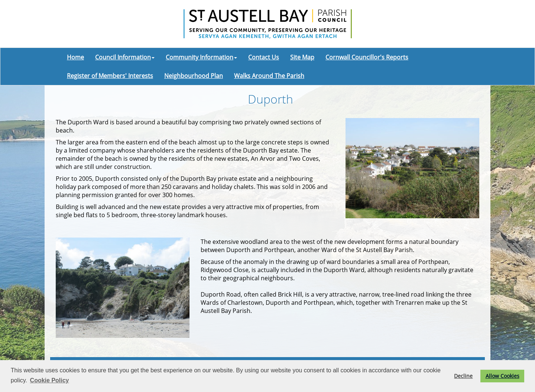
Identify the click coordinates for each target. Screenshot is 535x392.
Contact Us (264, 57)
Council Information (125, 57)
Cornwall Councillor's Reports (367, 57)
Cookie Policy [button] (50, 380)
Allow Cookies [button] (502, 376)
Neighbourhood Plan (194, 76)
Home (75, 57)
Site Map (302, 57)
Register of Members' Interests (110, 76)
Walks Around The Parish (269, 76)
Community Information (201, 57)
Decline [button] (463, 376)
